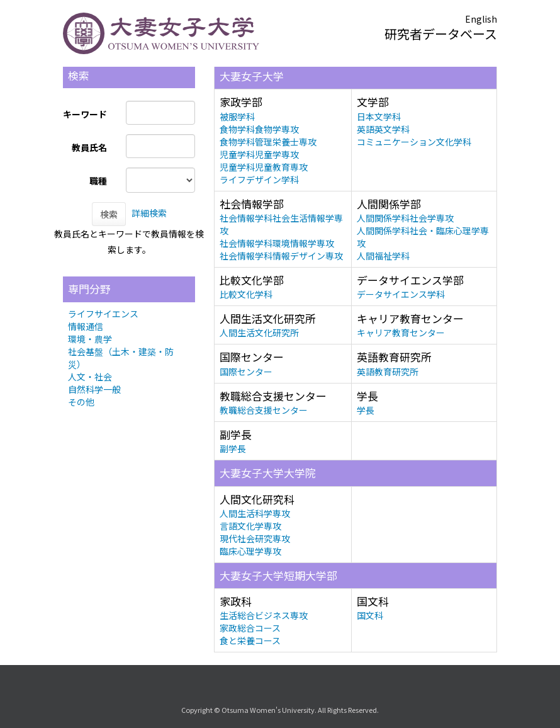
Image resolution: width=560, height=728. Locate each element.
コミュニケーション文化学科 (414, 142)
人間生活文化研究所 (259, 333)
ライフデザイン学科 (259, 179)
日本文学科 (379, 117)
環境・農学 (90, 339)
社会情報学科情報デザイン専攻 (281, 256)
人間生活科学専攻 (255, 513)
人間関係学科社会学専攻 (405, 218)
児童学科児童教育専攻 (264, 167)
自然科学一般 (94, 389)
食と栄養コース (250, 640)
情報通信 (86, 326)
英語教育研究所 (388, 372)
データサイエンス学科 (401, 294)
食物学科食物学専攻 (259, 129)
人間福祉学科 (383, 256)
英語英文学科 (383, 129)
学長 (366, 410)
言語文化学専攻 (250, 526)
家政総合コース (250, 628)
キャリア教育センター (401, 333)
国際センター (246, 372)
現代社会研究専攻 (255, 538)
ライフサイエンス (103, 314)
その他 (81, 402)
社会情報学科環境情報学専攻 (277, 243)
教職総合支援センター (264, 410)
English (481, 19)
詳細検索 (149, 213)
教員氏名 (89, 147)
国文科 (370, 615)
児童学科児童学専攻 (259, 154)
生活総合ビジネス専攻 (264, 615)
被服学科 (237, 117)
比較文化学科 (246, 294)
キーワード (85, 114)
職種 (98, 181)
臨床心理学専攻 (250, 551)
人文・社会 (90, 377)
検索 (109, 214)
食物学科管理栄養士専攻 (268, 142)
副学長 (233, 448)
